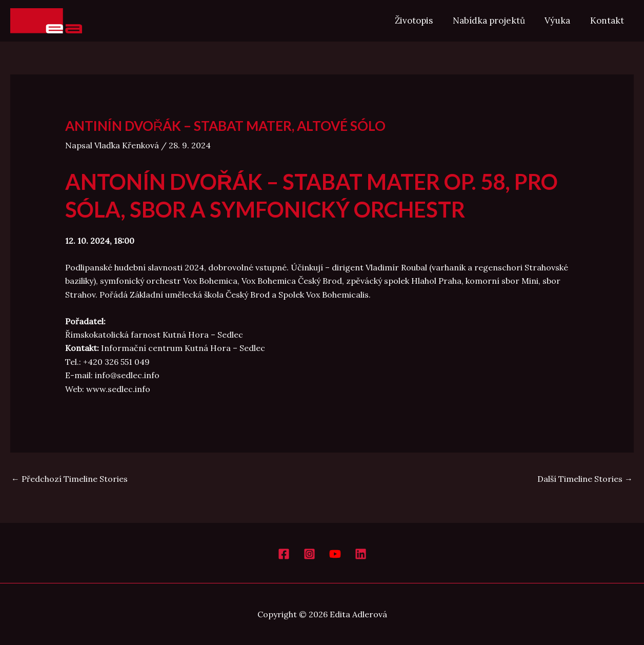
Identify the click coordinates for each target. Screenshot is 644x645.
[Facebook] (284, 554)
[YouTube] (335, 554)
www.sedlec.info (118, 389)
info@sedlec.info (127, 375)
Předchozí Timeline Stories (69, 479)
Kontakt (608, 21)
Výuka (561, 21)
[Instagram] (309, 554)
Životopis (422, 21)
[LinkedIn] (361, 554)
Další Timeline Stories (585, 479)
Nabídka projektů (495, 21)
